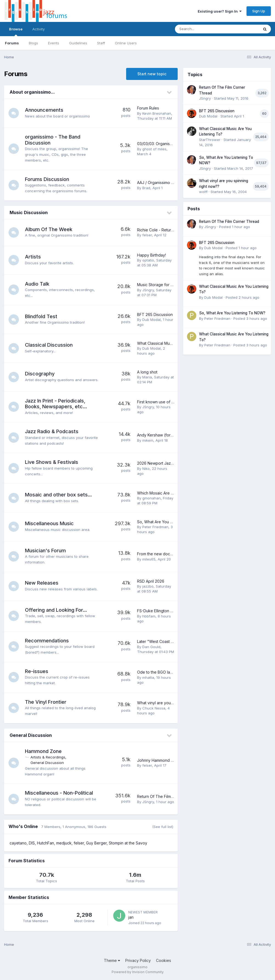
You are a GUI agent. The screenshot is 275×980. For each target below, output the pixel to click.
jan (131, 917)
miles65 (149, 559)
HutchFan (46, 843)
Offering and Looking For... (56, 610)
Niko (146, 469)
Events (54, 43)
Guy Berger (96, 843)
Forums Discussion (48, 179)
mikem (148, 440)
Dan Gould (151, 647)
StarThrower (210, 140)
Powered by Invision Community (138, 972)
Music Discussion (29, 212)
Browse (16, 31)
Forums (12, 43)
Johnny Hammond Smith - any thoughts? (173, 760)
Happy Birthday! (151, 255)
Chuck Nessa (154, 708)
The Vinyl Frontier (46, 702)
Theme (112, 960)
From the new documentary (162, 554)
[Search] (202, 29)
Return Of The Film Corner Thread (168, 796)
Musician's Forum (46, 551)
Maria (147, 377)
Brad (146, 188)
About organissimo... (32, 92)
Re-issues (37, 671)
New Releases (42, 583)
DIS (32, 843)
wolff (203, 192)
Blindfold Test (42, 316)
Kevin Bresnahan (157, 113)
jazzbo (148, 586)
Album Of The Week (49, 229)
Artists (33, 257)
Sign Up (259, 11)
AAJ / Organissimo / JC (158, 183)
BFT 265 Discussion (155, 314)
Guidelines (78, 43)
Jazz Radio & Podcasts (52, 431)
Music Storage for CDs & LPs (163, 285)
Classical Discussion (49, 345)
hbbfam (149, 616)
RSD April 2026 (151, 581)
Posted (235, 227)
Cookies (164, 960)
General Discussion (31, 735)
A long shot (147, 372)
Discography (40, 374)
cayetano (18, 843)
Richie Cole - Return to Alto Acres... (168, 230)
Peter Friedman (155, 527)
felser (147, 235)
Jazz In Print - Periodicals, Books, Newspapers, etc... (56, 404)
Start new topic (152, 74)
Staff (101, 43)
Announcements (45, 110)
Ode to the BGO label (156, 672)
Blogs (33, 43)
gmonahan (151, 498)
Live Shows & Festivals (52, 462)
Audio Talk (38, 284)
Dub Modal (151, 320)
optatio (148, 260)
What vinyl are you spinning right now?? (173, 703)
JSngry (148, 290)
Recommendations (47, 641)
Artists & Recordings (48, 757)
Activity (39, 29)
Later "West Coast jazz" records (166, 641)
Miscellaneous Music (50, 523)
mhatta (148, 677)
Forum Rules (148, 108)
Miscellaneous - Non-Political (59, 793)
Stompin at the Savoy (128, 843)
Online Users (126, 43)
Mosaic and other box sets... (59, 495)
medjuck (64, 843)
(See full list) (163, 827)
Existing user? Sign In (220, 11)
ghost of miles (154, 149)
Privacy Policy (138, 960)
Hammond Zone (44, 751)
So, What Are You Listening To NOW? (171, 522)
